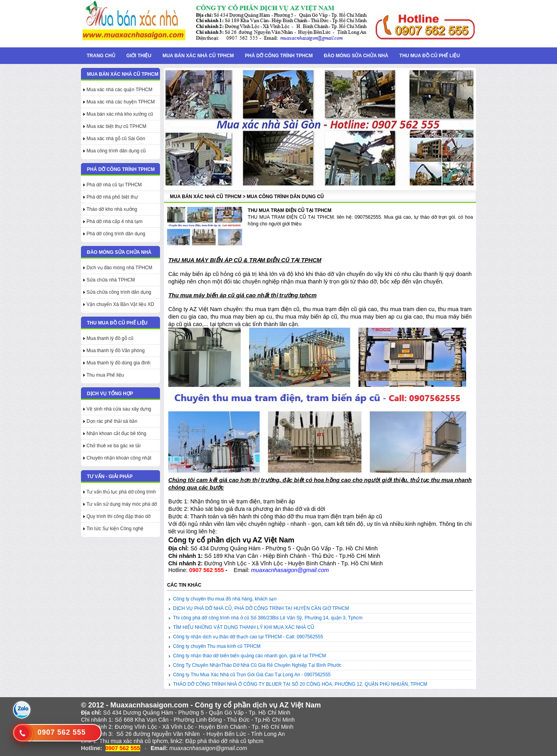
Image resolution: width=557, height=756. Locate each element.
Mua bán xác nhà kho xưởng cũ (120, 114)
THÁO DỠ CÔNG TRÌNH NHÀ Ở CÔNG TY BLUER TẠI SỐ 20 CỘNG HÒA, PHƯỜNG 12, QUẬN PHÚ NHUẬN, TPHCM (300, 684)
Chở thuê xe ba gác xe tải (114, 446)
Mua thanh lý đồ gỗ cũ (110, 338)
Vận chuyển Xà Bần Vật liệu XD (120, 304)
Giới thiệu (139, 56)
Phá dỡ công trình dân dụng (116, 234)
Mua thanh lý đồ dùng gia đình (119, 363)
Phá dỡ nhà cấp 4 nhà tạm (115, 221)
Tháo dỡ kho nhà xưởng (112, 209)
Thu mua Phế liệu (105, 375)
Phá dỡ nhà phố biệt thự (112, 197)
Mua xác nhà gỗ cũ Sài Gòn (116, 139)
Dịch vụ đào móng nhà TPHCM (119, 268)
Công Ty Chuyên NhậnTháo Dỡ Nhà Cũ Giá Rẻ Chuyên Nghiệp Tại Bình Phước (257, 665)
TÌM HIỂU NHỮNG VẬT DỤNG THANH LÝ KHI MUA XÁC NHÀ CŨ (244, 627)
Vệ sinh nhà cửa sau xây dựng (119, 409)
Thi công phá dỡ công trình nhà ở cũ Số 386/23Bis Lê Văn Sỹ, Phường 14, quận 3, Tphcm (268, 618)
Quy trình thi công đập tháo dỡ (119, 516)
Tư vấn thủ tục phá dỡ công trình (121, 492)
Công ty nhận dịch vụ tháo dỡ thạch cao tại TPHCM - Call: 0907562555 (248, 637)
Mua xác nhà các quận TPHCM (119, 90)
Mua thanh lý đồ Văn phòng (116, 351)
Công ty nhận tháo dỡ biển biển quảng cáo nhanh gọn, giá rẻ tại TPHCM (249, 656)
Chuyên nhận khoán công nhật (119, 458)
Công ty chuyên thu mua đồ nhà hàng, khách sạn (225, 599)
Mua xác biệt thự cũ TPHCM (117, 126)
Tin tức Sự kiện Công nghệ (115, 529)
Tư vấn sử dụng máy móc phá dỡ (122, 504)
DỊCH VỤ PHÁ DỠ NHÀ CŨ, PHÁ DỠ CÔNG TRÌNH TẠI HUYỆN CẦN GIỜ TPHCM (261, 608)
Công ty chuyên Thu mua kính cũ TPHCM (217, 646)
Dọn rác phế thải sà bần (112, 421)
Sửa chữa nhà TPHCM (111, 280)
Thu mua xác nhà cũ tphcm (134, 741)
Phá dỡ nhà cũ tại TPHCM (114, 185)
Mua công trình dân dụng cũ (116, 151)
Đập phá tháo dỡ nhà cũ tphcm (224, 741)
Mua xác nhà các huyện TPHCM (121, 102)
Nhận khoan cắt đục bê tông (116, 433)
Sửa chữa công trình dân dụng (119, 292)
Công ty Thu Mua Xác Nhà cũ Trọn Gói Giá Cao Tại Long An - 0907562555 (252, 675)
